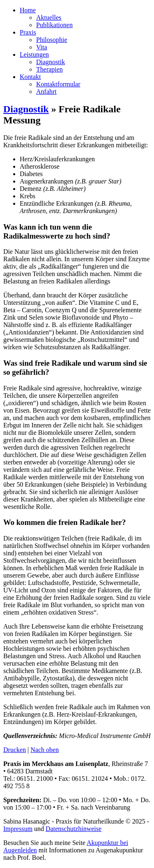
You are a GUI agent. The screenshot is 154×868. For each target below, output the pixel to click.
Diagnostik (51, 62)
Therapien (49, 69)
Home (28, 10)
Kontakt (30, 77)
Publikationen (54, 25)
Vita (42, 47)
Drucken (15, 750)
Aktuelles (49, 17)
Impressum (18, 829)
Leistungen (34, 55)
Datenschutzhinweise (74, 829)
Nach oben (45, 750)
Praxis (28, 32)
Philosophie (52, 40)
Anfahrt (46, 92)
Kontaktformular (58, 84)
